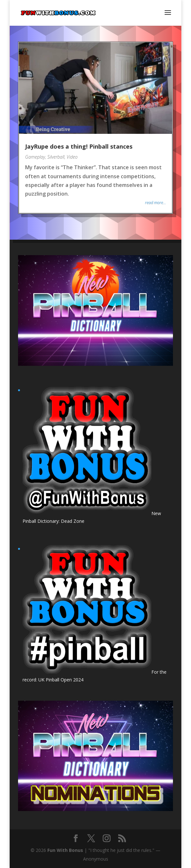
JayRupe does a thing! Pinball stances (79, 146)
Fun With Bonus (65, 850)
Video (72, 157)
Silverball (56, 157)
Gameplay (35, 157)
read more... (155, 203)
